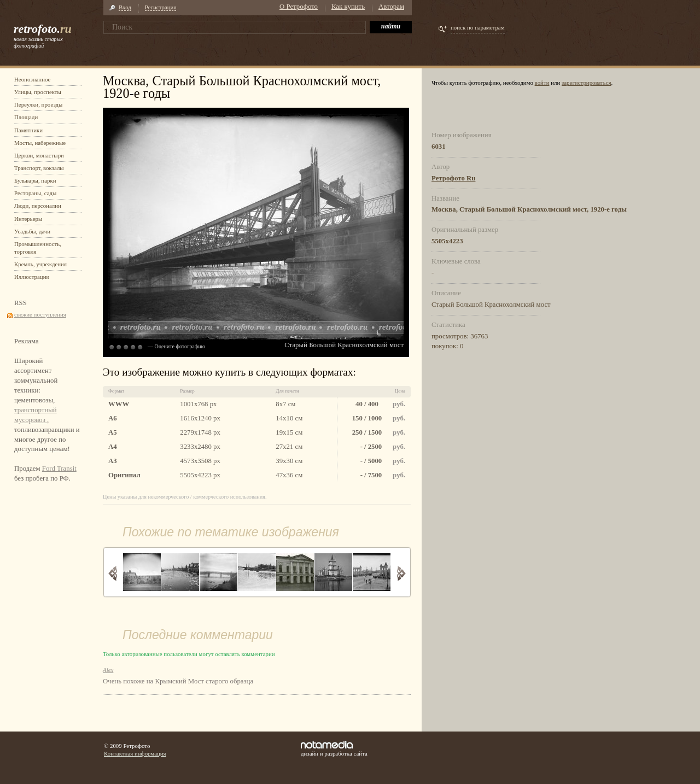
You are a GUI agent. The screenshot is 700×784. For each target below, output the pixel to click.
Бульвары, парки (35, 180)
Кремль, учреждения (40, 264)
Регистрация (161, 7)
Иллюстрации (32, 277)
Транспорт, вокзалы (39, 168)
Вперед (401, 573)
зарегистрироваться (587, 83)
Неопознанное (32, 79)
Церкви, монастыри (39, 155)
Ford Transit (59, 469)
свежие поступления (40, 314)
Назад (113, 573)
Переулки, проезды (38, 104)
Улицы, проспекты (38, 92)
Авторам (391, 7)
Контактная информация (135, 753)
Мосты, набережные (40, 143)
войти (542, 83)
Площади (26, 117)
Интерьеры (28, 219)
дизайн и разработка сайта (334, 749)
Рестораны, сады (35, 193)
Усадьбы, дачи (32, 231)
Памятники (28, 130)
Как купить (348, 7)
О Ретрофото (299, 7)
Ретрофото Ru (453, 178)
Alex (108, 670)
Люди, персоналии (38, 206)
